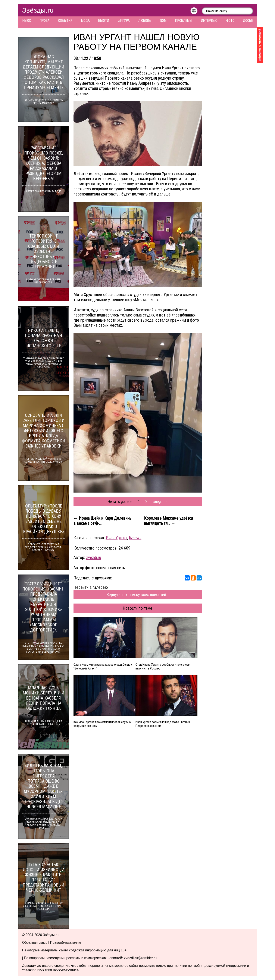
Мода (85, 21)
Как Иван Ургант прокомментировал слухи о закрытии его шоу (102, 724)
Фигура (124, 21)
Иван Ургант (116, 538)
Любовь (145, 21)
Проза (44, 21)
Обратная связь (35, 943)
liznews (135, 538)
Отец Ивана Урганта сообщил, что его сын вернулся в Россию (163, 666)
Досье (248, 21)
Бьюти (104, 21)
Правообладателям (65, 943)
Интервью (209, 21)
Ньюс (27, 21)
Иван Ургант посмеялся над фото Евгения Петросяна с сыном (163, 724)
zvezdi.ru (94, 557)
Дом (163, 21)
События (65, 21)
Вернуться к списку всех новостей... (137, 595)
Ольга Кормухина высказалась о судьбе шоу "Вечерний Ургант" (103, 666)
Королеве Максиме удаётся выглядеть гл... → (168, 521)
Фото (230, 21)
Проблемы (184, 21)
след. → (160, 502)
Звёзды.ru (38, 10)
